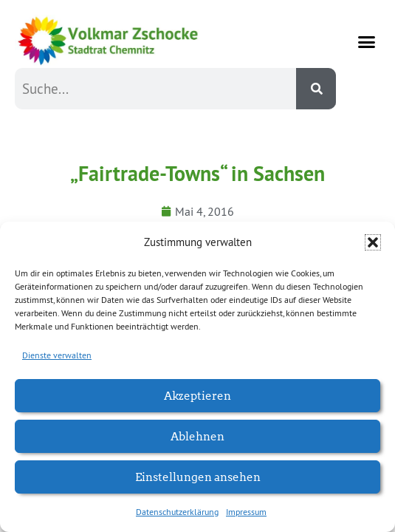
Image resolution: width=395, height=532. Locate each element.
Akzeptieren (197, 395)
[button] (373, 242)
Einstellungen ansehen (198, 476)
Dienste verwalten (57, 355)
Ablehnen (197, 436)
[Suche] (316, 89)
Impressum (246, 512)
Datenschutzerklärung (177, 512)
